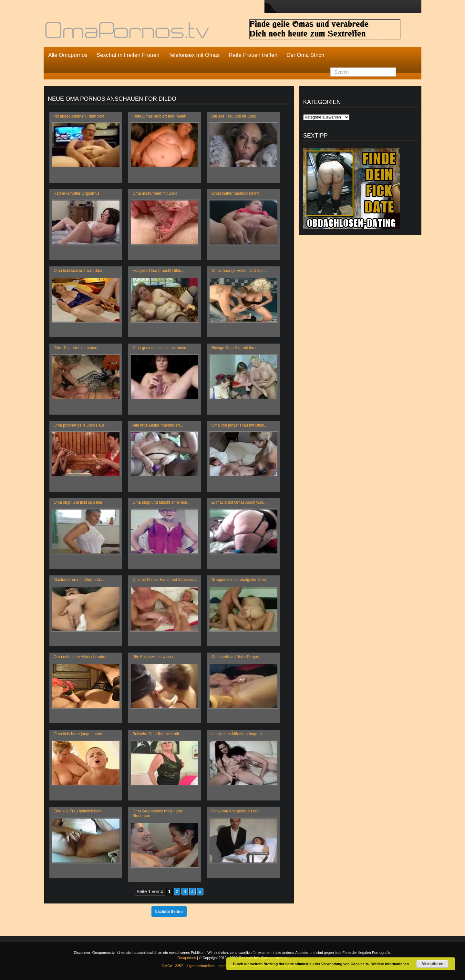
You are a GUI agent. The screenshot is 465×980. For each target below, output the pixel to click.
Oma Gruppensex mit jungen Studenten (157, 813)
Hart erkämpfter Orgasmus (77, 193)
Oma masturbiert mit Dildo (155, 193)
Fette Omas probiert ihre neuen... (161, 116)
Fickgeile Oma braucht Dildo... (158, 271)
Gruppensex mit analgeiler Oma (238, 580)
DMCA (167, 966)
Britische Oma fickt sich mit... (157, 734)
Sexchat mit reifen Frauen (128, 55)
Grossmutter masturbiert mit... (237, 193)
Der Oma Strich (305, 55)
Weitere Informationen (390, 964)
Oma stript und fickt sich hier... (80, 502)
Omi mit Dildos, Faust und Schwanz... (165, 580)
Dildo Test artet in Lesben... (77, 348)
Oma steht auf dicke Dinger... (236, 657)
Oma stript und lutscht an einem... (161, 502)
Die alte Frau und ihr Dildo (234, 116)
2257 (179, 966)
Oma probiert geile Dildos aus (79, 425)
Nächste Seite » (169, 912)
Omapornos (187, 958)
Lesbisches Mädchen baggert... (238, 734)
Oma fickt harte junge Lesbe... (79, 734)
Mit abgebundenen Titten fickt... (81, 116)
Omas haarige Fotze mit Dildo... (238, 271)
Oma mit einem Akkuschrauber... (82, 657)
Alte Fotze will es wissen (153, 657)
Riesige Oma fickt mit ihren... (236, 348)
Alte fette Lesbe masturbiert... (158, 425)
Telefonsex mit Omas (194, 55)
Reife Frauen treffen (253, 55)
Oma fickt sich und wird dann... (80, 271)
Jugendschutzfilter (200, 966)
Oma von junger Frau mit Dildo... (239, 425)
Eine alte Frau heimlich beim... (80, 811)
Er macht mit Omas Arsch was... (239, 502)
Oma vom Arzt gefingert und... (237, 811)
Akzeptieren (432, 964)
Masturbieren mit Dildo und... (78, 580)
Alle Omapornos (68, 55)
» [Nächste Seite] (200, 892)
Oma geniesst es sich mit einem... (161, 348)
